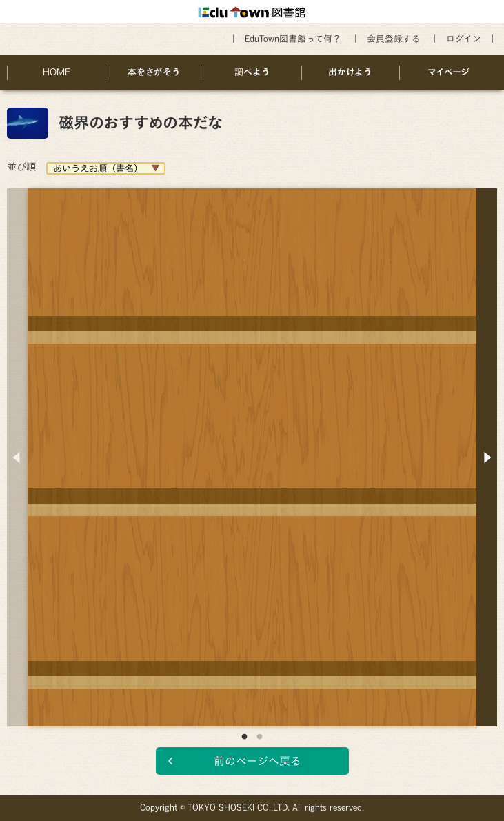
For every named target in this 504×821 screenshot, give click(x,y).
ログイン (464, 39)
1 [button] (245, 737)
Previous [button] (17, 457)
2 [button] (260, 737)
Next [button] (487, 457)
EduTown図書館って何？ (293, 39)
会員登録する (394, 39)
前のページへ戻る (258, 761)
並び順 (21, 167)
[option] (252, 447)
